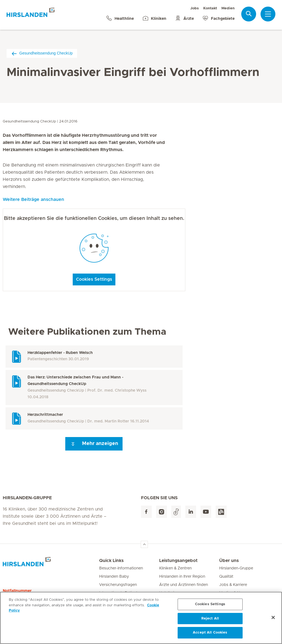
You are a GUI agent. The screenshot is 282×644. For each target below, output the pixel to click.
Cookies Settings (94, 279)
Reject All (210, 620)
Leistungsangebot (178, 561)
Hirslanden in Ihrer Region (182, 577)
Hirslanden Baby (114, 577)
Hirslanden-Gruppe (236, 568)
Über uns (229, 561)
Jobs (195, 8)
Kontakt (210, 8)
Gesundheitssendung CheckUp (42, 53)
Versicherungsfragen (118, 585)
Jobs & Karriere (233, 585)
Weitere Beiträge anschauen (33, 200)
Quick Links (111, 561)
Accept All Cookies (210, 635)
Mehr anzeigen (94, 444)
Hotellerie (168, 593)
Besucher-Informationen (121, 568)
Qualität (226, 577)
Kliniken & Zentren (175, 568)
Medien (228, 8)
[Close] (273, 620)
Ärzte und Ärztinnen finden (184, 585)
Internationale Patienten (120, 593)
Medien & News (233, 593)
